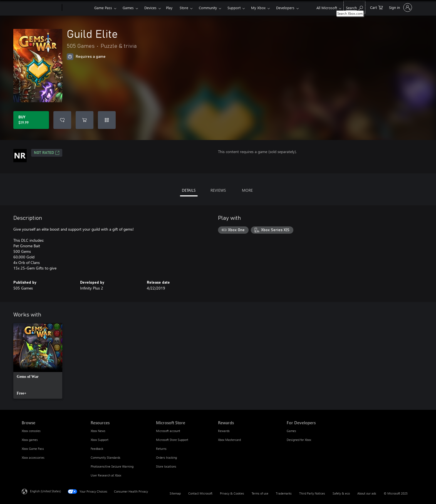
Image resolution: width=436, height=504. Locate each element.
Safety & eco (341, 493)
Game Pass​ (103, 8)
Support (234, 8)
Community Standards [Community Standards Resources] (106, 457)
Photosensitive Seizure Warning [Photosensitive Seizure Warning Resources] (112, 466)
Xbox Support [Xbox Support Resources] (100, 440)
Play (169, 8)
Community (208, 8)
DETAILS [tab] (189, 190)
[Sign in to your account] (400, 8)
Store (184, 8)
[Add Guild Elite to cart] (85, 120)
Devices (150, 8)
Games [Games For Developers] (291, 431)
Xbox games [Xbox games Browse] (30, 440)
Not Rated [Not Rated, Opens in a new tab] (47, 153)
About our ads (367, 493)
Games (128, 8)
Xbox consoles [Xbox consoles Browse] (31, 431)
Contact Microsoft (200, 493)
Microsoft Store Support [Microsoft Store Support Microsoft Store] (172, 440)
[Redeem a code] (107, 120)
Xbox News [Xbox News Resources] (98, 431)
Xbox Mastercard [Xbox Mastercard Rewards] (229, 440)
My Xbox (258, 8)
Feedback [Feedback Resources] (97, 449)
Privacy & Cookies (232, 493)
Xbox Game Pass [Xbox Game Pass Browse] (33, 449)
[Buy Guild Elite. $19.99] (31, 120)
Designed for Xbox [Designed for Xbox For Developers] (299, 440)
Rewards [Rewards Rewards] (224, 431)
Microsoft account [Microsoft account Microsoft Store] (168, 431)
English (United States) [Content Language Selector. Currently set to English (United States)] (45, 491)
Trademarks (284, 493)
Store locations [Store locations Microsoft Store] (166, 466)
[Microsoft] (41, 8)
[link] (38, 361)
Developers (285, 8)
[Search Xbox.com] (354, 7)
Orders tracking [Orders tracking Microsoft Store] (166, 457)
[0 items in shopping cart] (376, 7)
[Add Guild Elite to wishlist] (62, 120)
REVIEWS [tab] (218, 190)
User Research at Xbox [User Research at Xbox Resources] (106, 475)
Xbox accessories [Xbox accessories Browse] (33, 457)
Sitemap (175, 493)
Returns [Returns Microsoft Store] (161, 449)
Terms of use (260, 493)
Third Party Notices (312, 493)
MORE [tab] (247, 190)
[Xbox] (77, 8)
